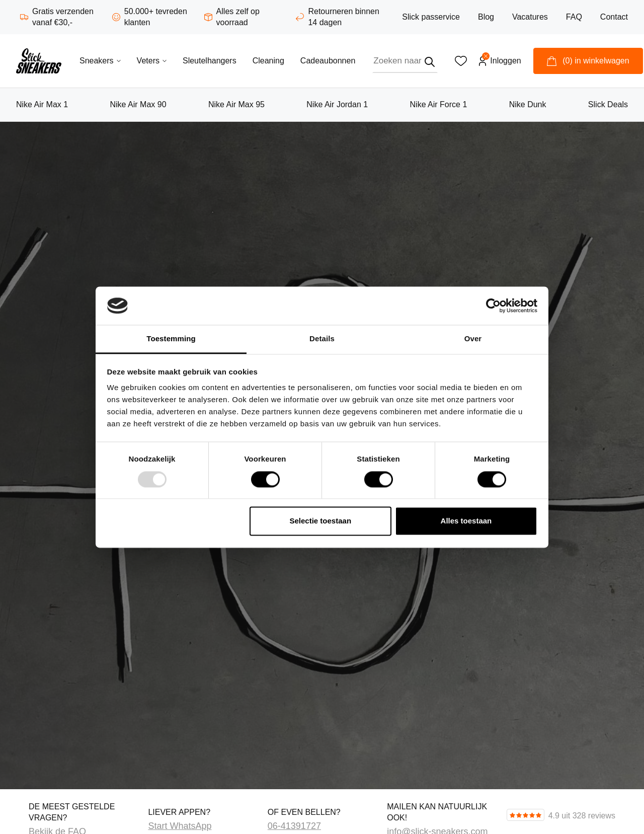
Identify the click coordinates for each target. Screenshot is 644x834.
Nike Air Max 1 (42, 104)
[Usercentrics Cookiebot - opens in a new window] (493, 306)
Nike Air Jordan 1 (337, 104)
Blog (486, 17)
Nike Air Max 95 (236, 104)
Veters (152, 61)
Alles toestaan (466, 521)
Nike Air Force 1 (439, 104)
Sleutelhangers (210, 61)
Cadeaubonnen (328, 61)
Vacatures (530, 17)
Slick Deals (608, 104)
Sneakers (100, 61)
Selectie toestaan (321, 521)
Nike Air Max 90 (138, 104)
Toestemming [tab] (171, 339)
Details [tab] (322, 339)
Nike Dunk (528, 104)
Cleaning (268, 61)
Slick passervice (431, 17)
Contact (614, 17)
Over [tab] (473, 339)
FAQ (574, 17)
